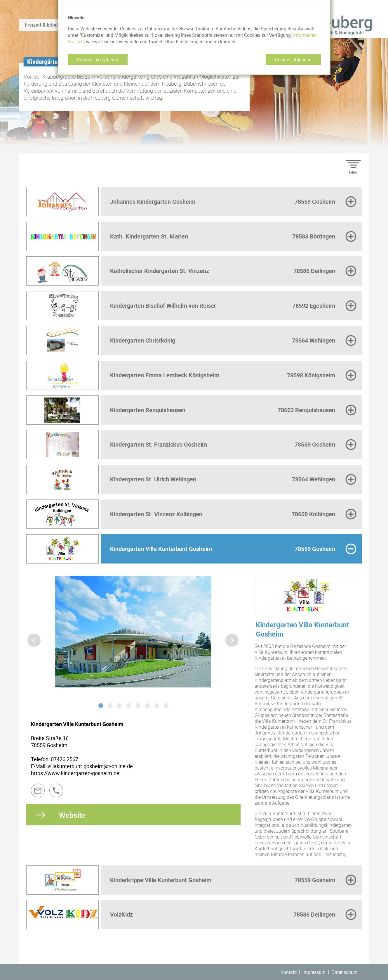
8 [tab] (166, 706)
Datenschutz (344, 972)
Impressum (314, 972)
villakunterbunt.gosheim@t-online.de (90, 766)
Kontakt (289, 972)
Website (72, 815)
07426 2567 (65, 759)
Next (228, 637)
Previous (30, 637)
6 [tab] (147, 706)
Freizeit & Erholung (45, 25)
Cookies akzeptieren (98, 60)
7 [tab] (157, 706)
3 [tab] (119, 706)
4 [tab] (129, 706)
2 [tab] (110, 706)
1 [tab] (101, 706)
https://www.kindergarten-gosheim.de (75, 773)
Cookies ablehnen (293, 60)
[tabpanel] (134, 636)
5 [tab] (138, 706)
